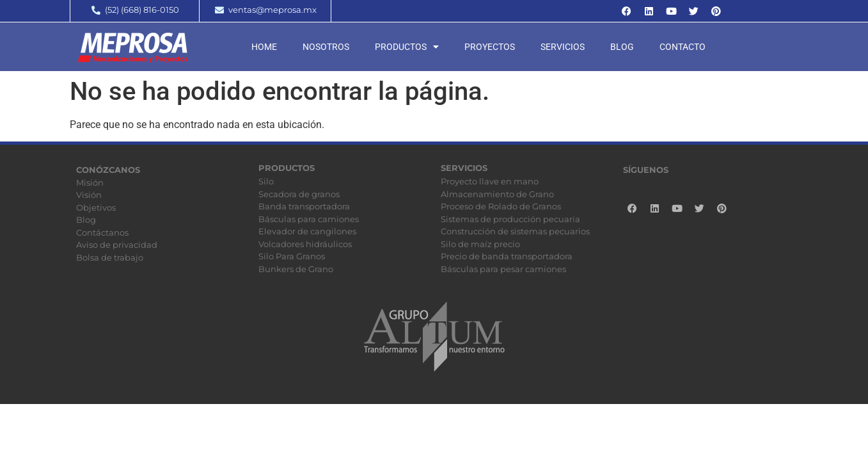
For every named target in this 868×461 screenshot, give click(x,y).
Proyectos (490, 47)
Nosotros (326, 47)
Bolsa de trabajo (110, 257)
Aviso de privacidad (117, 245)
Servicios (563, 47)
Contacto (683, 47)
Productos (407, 47)
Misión (90, 182)
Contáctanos (102, 232)
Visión (89, 195)
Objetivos (96, 207)
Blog (622, 47)
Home (264, 47)
